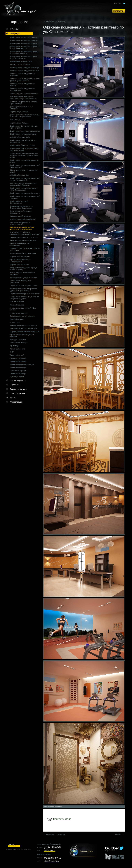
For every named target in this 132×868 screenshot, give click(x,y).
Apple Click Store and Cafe (19, 175)
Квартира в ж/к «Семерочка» (20, 216)
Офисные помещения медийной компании (22, 336)
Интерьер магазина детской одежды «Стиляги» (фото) (23, 269)
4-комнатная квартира (18, 358)
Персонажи (15, 385)
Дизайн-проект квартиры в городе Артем (25, 131)
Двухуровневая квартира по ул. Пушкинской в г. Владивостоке (21, 207)
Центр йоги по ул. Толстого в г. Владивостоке (21, 212)
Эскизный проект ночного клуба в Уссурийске (22, 274)
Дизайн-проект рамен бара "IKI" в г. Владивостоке (23, 141)
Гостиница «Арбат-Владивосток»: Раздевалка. (22, 75)
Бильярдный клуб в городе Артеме (23, 253)
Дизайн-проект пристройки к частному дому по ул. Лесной (24, 149)
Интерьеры (15, 33)
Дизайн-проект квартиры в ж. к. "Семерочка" (21, 108)
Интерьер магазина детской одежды (23, 325)
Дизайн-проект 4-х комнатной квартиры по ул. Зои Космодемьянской (24, 116)
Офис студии (14, 346)
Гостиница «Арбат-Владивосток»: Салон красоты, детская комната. (25, 80)
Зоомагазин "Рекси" (17, 302)
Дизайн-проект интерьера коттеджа (23, 134)
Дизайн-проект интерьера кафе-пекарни (25, 193)
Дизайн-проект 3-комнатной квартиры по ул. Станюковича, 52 (24, 47)
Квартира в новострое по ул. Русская (23, 237)
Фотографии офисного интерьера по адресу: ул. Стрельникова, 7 (23, 290)
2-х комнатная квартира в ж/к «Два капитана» (23, 309)
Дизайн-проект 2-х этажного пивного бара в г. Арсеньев (23, 127)
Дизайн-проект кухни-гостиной (21, 61)
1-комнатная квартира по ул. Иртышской (25, 294)
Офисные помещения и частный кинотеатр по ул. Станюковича (22, 228)
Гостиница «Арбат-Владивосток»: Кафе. (25, 68)
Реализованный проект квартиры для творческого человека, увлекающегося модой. (24, 155)
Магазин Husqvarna (17, 305)
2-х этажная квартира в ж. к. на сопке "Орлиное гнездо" (24, 103)
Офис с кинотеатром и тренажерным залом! (23, 171)
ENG (120, 3)
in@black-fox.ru (50, 851)
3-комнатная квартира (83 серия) (22, 364)
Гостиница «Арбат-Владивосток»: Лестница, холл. (22, 90)
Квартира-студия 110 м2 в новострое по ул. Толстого (25, 249)
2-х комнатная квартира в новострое (23, 328)
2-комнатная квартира (18, 361)
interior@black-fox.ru (52, 861)
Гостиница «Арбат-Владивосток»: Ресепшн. (22, 85)
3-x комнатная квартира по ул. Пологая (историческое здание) (24, 298)
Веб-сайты (15, 29)
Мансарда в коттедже (18, 340)
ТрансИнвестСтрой (17, 355)
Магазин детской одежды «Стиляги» (23, 278)
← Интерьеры (61, 22)
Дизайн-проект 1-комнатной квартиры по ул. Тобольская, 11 (24, 57)
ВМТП (12, 352)
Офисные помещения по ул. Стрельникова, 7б (20, 223)
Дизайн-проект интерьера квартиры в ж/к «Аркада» (25, 197)
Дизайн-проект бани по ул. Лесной (22, 145)
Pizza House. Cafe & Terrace (20, 65)
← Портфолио (49, 22)
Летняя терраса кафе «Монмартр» (23, 219)
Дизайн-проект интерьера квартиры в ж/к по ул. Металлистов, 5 (25, 179)
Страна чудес (15, 322)
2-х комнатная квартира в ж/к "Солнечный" (20, 282)
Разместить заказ (86, 851)
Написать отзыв (62, 819)
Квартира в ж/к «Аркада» (19, 123)
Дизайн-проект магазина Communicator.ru (19, 202)
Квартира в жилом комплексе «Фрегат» (24, 332)
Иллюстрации (16, 402)
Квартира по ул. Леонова (19, 112)
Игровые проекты (18, 380)
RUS (116, 3)
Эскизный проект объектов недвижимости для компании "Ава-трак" (25, 233)
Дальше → (119, 834)
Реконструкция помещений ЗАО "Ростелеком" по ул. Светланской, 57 (23, 98)
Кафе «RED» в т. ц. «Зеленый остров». (24, 94)
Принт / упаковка (17, 393)
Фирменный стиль (18, 389)
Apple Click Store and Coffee (20, 137)
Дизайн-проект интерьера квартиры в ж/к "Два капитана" (25, 166)
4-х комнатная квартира (18, 343)
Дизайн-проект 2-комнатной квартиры (24, 37)
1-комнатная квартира (18, 367)
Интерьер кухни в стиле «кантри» (22, 316)
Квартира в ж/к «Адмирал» (20, 257)
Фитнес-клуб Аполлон (18, 349)
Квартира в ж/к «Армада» (19, 265)
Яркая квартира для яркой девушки (23, 240)
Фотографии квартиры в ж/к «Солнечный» (20, 244)
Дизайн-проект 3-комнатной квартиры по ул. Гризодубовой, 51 (24, 52)
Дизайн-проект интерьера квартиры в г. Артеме (24, 161)
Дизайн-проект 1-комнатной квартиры (24, 40)
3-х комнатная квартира (18, 313)
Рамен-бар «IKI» (16, 120)
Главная (11, 844)
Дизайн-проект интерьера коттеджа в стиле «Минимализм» (24, 189)
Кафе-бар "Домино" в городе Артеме (23, 286)
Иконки (13, 398)
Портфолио (119, 11)
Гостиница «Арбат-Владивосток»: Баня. (24, 71)
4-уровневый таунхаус (18, 371)
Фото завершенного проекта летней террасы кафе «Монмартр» (23, 184)
